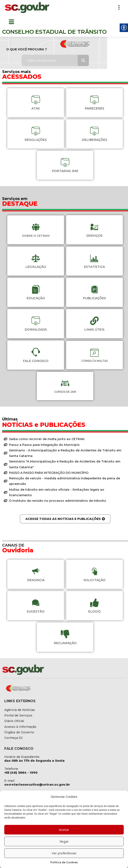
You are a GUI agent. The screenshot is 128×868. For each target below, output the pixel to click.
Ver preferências (64, 853)
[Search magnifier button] (83, 60)
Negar (64, 841)
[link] (27, 8)
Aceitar (64, 830)
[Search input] (53, 60)
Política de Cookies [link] (64, 862)
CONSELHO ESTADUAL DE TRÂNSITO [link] (54, 32)
